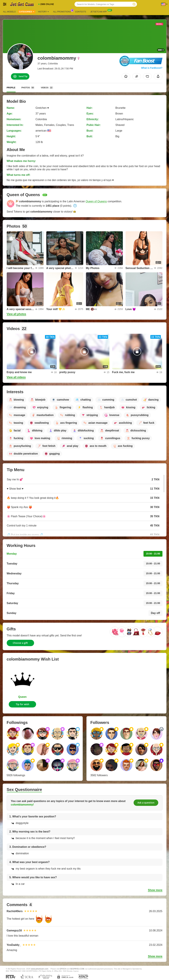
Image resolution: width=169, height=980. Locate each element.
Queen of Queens (96, 201)
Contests (81, 12)
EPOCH (63, 969)
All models (9, 12)
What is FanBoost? (152, 68)
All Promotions (63, 11)
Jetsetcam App (99, 11)
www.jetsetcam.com (40, 969)
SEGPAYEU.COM (77, 969)
